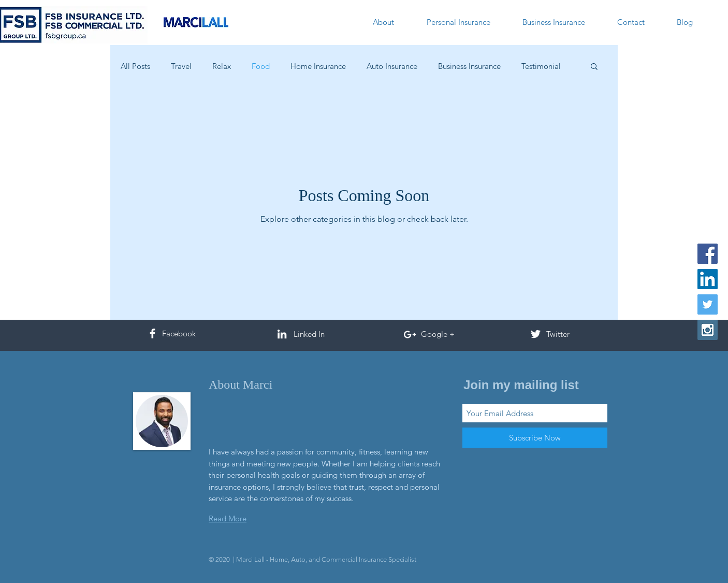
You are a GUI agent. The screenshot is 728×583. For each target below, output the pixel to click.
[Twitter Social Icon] (708, 304)
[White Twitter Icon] (536, 334)
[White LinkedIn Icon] (282, 334)
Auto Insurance (392, 66)
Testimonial (541, 66)
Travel (181, 66)
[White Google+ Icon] (410, 335)
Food (261, 66)
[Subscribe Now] (535, 438)
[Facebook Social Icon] (708, 254)
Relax (222, 66)
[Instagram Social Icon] (708, 330)
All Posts (135, 66)
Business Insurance (469, 66)
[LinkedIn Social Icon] (708, 279)
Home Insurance (318, 66)
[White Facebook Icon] (152, 333)
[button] (594, 67)
